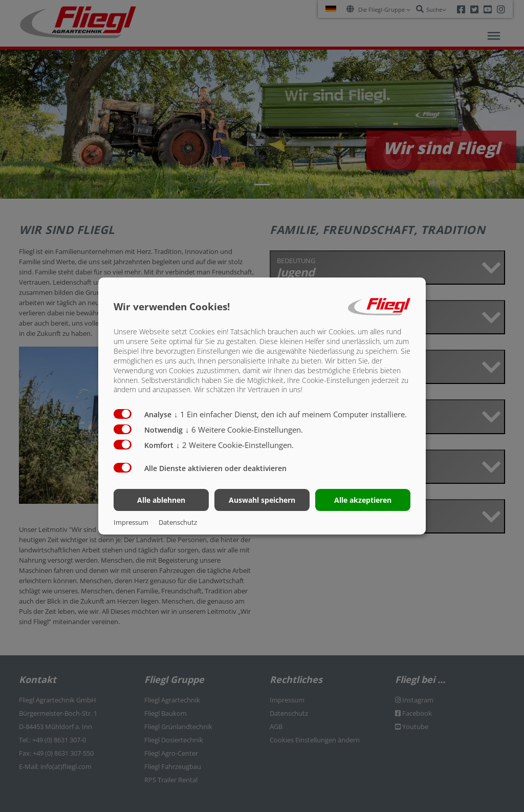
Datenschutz (178, 522)
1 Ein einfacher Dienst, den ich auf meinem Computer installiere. (290, 414)
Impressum (131, 522)
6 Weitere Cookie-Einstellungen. (244, 430)
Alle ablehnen (161, 500)
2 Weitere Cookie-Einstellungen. (235, 445)
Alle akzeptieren (363, 500)
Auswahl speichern (262, 500)
